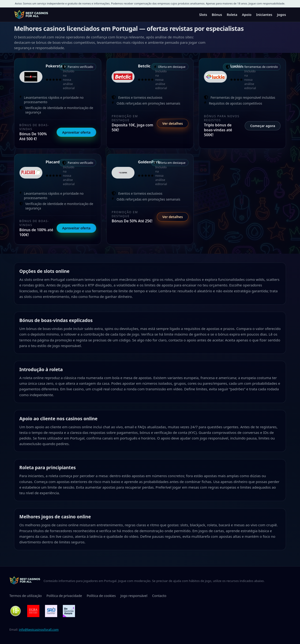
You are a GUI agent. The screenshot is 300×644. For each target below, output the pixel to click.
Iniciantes (264, 15)
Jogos (281, 15)
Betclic (144, 66)
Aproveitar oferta (76, 132)
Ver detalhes (172, 123)
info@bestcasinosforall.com (39, 629)
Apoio (247, 15)
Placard (53, 162)
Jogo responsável (134, 596)
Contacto (159, 596)
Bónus (217, 15)
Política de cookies (101, 596)
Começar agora (263, 126)
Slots (203, 15)
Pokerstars (56, 66)
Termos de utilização (26, 596)
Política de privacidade (64, 596)
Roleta (232, 15)
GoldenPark (149, 162)
